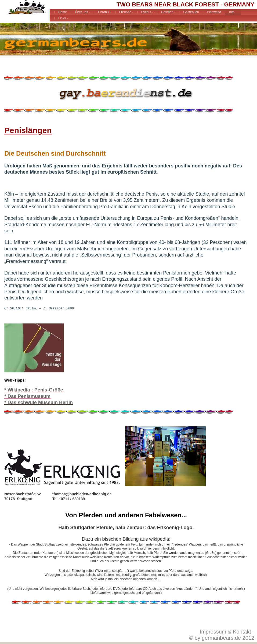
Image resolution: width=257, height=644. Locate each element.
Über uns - (82, 12)
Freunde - (126, 12)
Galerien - (168, 12)
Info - (233, 12)
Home (63, 12)
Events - (147, 12)
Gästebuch (191, 12)
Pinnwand (214, 12)
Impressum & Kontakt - (227, 632)
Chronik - (105, 12)
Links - (63, 18)
